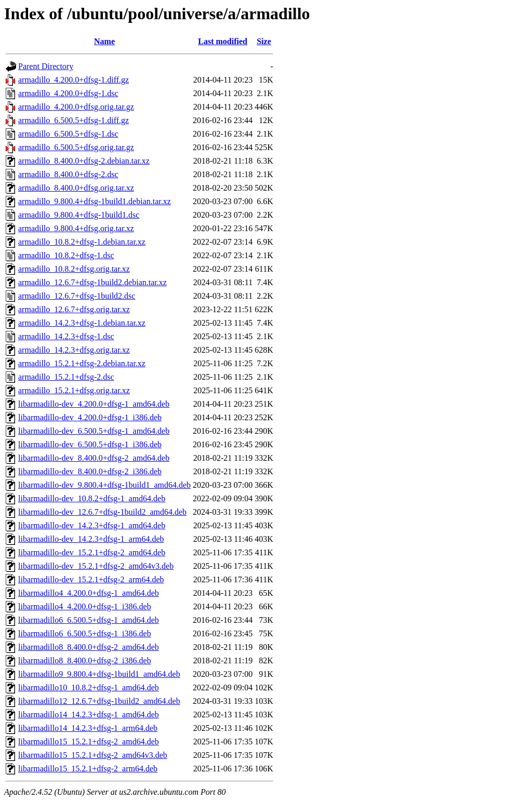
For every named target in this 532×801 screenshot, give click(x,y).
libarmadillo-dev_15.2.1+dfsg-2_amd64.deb (92, 552)
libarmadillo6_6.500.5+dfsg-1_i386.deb (85, 633)
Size (264, 41)
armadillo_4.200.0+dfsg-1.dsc (68, 93)
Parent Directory (46, 66)
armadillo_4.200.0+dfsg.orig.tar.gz (76, 107)
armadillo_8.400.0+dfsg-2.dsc (68, 174)
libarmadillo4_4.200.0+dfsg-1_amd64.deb (89, 593)
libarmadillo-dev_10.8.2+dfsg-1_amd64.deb (92, 498)
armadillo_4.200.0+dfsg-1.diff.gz (74, 80)
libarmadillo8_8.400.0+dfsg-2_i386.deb (85, 660)
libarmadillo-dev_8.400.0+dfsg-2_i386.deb (90, 471)
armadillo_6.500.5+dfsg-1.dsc (68, 134)
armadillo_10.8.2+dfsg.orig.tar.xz (74, 269)
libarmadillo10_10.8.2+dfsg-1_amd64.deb (89, 687)
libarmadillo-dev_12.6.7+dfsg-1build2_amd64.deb (102, 512)
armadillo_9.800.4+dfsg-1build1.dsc (79, 215)
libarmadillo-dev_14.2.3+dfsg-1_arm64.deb (91, 539)
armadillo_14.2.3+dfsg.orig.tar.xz (74, 350)
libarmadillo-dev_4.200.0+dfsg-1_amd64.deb (94, 404)
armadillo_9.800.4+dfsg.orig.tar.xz (76, 228)
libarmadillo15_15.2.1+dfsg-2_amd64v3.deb (93, 755)
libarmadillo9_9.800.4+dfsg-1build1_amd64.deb (99, 674)
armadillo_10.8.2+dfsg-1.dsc (66, 255)
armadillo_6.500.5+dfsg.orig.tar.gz (76, 147)
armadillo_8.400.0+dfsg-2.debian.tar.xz (84, 161)
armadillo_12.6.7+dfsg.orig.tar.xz (74, 309)
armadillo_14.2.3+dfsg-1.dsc (66, 336)
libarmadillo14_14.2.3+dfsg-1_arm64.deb (88, 728)
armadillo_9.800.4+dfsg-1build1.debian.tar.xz (95, 201)
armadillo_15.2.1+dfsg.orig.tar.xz (74, 390)
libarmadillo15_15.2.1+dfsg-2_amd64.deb (89, 742)
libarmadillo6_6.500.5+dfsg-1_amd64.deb (89, 620)
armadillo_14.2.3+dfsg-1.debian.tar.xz (82, 323)
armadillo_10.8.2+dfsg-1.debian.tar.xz (82, 242)
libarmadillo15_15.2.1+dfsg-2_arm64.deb (88, 769)
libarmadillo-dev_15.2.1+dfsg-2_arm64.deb (91, 579)
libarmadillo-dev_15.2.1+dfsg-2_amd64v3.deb (96, 566)
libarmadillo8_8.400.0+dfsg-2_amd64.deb (89, 647)
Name (104, 41)
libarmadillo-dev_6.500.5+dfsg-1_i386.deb (90, 444)
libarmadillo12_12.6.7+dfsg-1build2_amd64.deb (99, 701)
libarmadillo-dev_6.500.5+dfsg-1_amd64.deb (94, 431)
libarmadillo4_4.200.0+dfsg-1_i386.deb (85, 606)
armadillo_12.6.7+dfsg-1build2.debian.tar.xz (92, 282)
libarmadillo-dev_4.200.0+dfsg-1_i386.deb (90, 417)
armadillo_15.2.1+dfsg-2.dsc (66, 377)
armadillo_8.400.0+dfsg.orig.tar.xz (76, 188)
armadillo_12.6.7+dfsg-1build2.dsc (77, 296)
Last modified (223, 41)
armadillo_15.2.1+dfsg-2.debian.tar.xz (82, 363)
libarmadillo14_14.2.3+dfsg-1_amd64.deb (89, 715)
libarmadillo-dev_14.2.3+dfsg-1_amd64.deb (92, 525)
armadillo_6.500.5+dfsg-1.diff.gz (74, 120)
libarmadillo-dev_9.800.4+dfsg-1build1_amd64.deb (104, 485)
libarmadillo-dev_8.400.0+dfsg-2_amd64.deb (94, 458)
